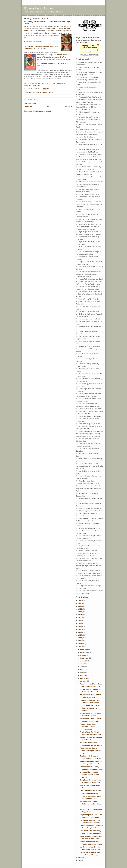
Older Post (68, 107)
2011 (80, 644)
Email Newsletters (87, 56)
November (84, 652)
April (82, 672)
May (82, 670)
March (83, 675)
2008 (80, 861)
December (84, 649)
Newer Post (28, 107)
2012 (80, 641)
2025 (80, 603)
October (83, 655)
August (83, 661)
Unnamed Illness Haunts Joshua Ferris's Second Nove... (90, 775)
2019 (80, 621)
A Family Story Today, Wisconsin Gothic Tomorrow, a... (88, 727)
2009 (80, 858)
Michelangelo (34, 92)
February (84, 678)
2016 (80, 629)
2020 (80, 618)
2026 (80, 600)
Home (48, 107)
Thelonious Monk (47, 92)
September (85, 658)
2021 (80, 615)
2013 (80, 638)
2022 (80, 612)
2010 (80, 647)
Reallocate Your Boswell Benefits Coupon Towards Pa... (90, 751)
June (82, 667)
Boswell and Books (39, 8)
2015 (80, 632)
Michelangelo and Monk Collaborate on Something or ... (91, 804)
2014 (80, 635)
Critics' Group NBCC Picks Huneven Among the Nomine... (90, 708)
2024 (80, 606)
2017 (80, 626)
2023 (80, 609)
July (82, 664)
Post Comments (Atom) (42, 111)
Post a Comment (30, 103)
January (83, 681)
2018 (80, 623)
